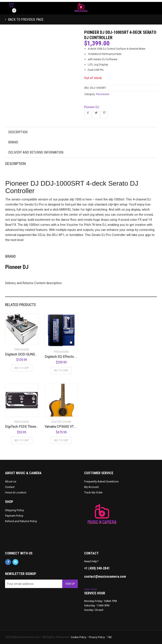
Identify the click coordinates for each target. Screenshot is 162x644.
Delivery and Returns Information (36, 152)
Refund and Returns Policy (21, 521)
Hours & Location (16, 492)
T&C (110, 637)
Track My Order (93, 492)
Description (18, 132)
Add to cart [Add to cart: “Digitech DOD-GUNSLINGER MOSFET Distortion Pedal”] (22, 368)
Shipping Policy (14, 510)
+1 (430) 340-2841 (97, 568)
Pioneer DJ (92, 107)
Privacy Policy (97, 637)
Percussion (103, 94)
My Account (91, 487)
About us (11, 481)
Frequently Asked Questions (101, 481)
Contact (10, 487)
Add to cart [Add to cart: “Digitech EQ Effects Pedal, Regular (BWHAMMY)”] (61, 370)
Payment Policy (14, 516)
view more (90, 589)
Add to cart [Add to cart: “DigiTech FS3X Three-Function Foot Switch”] (22, 440)
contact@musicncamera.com (105, 577)
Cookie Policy (78, 637)
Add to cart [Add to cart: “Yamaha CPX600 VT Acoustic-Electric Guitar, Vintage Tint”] (61, 440)
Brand (13, 142)
